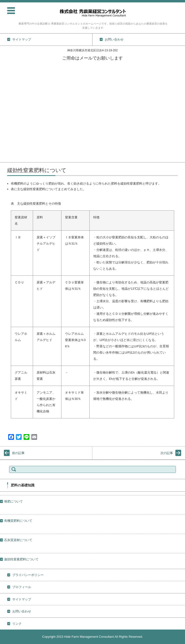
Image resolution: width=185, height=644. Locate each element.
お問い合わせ (9, 159)
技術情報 (6, 90)
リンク (17, 624)
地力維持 (6, 140)
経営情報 (6, 146)
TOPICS (6, 71)
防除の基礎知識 (11, 128)
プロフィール (9, 153)
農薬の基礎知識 (11, 115)
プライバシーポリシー (28, 575)
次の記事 (167, 453)
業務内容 (6, 84)
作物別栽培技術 (11, 96)
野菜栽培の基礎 (11, 103)
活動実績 (6, 77)
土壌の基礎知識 (11, 109)
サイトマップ (22, 599)
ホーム (5, 65)
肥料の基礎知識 (11, 121)
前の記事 (18, 453)
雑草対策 (6, 134)
